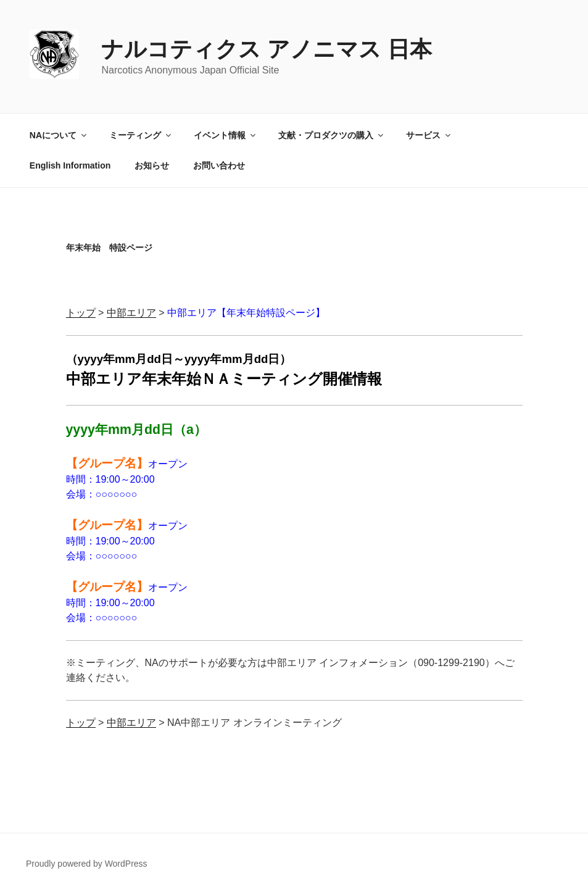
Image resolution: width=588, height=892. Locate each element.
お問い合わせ (219, 165)
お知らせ (152, 165)
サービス (429, 135)
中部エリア (131, 313)
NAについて (59, 135)
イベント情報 (226, 135)
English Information (70, 165)
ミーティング (141, 135)
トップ (81, 313)
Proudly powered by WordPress (87, 864)
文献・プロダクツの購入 (332, 135)
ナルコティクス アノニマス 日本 (267, 49)
